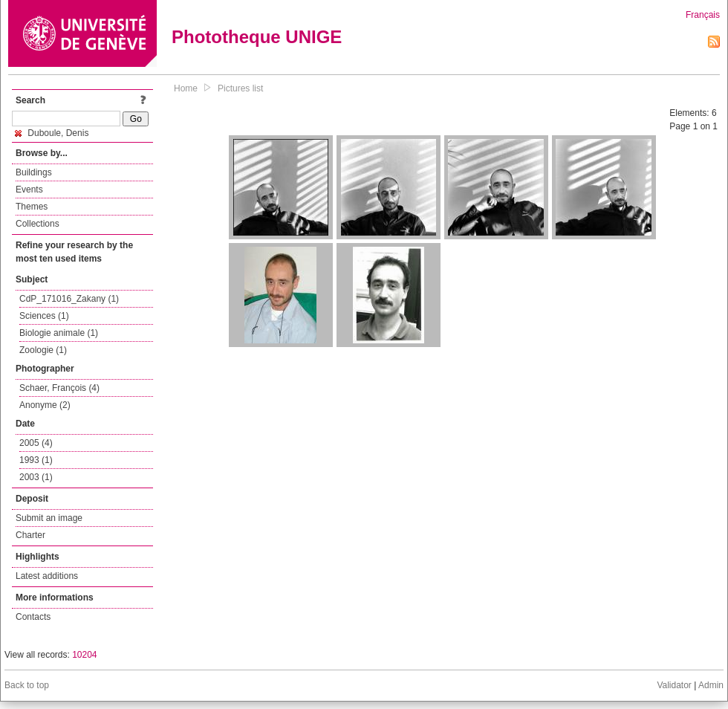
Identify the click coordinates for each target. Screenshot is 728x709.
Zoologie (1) (43, 350)
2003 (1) (36, 477)
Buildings (34, 172)
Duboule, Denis (52, 133)
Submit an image (49, 518)
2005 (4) (36, 443)
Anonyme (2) (45, 405)
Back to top (27, 685)
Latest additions (47, 576)
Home (186, 88)
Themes (32, 207)
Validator (674, 685)
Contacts (33, 617)
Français (703, 15)
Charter (30, 535)
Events (29, 190)
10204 (84, 655)
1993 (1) (36, 460)
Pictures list (240, 88)
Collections (38, 224)
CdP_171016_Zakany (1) (69, 299)
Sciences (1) (44, 316)
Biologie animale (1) (59, 333)
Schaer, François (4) (59, 388)
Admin (711, 685)
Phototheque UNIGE (257, 37)
